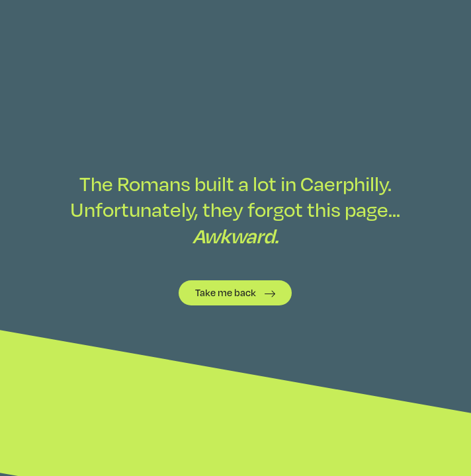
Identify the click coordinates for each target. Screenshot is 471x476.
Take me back (226, 292)
